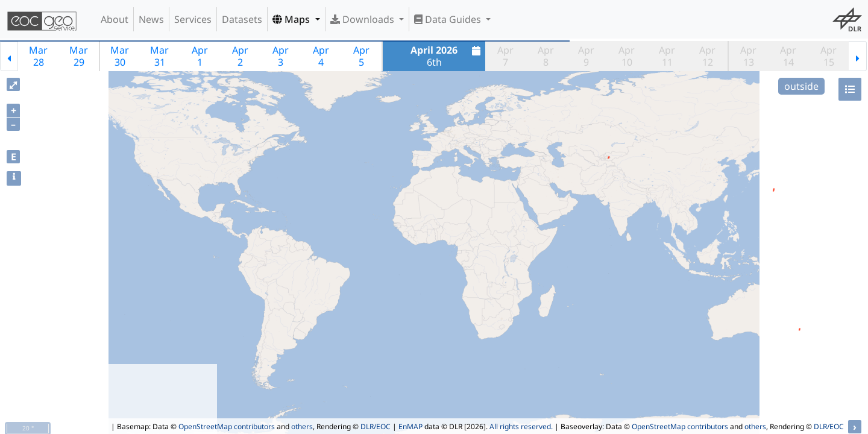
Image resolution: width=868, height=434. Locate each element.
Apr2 (240, 56)
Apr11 (667, 56)
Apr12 (707, 56)
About (115, 19)
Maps (292, 19)
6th (447, 56)
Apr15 (829, 56)
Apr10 (627, 56)
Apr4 (321, 56)
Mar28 (38, 56)
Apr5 (361, 56)
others (302, 426)
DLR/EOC (376, 426)
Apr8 (546, 56)
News (151, 19)
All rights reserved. (521, 426)
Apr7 (505, 56)
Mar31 (159, 56)
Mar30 (120, 56)
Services (193, 19)
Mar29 (79, 56)
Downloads (363, 19)
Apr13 (748, 56)
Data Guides (449, 19)
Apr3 (281, 56)
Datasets (242, 19)
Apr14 (788, 56)
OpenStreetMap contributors (227, 426)
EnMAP (410, 426)
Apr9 (586, 56)
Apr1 (200, 56)
